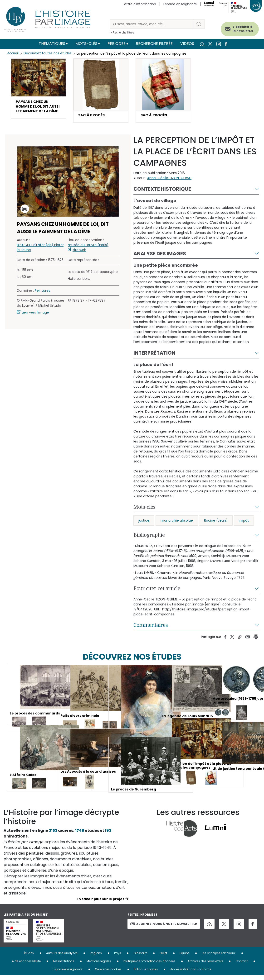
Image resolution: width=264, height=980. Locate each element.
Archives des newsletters (205, 966)
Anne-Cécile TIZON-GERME (169, 182)
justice (144, 525)
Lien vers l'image (35, 317)
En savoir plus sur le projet (100, 904)
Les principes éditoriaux (219, 958)
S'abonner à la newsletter (238, 28)
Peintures (42, 295)
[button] (38, 93)
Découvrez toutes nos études (49, 53)
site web (79, 254)
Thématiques (52, 44)
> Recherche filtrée (122, 33)
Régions (96, 958)
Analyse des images (160, 258)
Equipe (184, 958)
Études (29, 958)
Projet (163, 958)
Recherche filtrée (154, 44)
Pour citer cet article (157, 593)
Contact (242, 966)
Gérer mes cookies (108, 974)
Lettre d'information (139, 4)
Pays (118, 958)
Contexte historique (162, 193)
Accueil (13, 53)
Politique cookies (146, 974)
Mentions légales (99, 966)
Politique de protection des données (149, 966)
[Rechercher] (152, 24)
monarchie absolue (177, 525)
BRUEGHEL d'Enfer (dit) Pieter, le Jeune (41, 252)
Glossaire (140, 958)
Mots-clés (86, 44)
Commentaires (151, 629)
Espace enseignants (180, 4)
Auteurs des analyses (62, 958)
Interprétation (154, 357)
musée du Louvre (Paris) (88, 249)
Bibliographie (149, 539)
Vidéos (187, 44)
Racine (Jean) (216, 525)
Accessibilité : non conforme (191, 974)
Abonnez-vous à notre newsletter (164, 928)
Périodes (117, 44)
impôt (244, 525)
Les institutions (64, 966)
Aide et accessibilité (26, 966)
